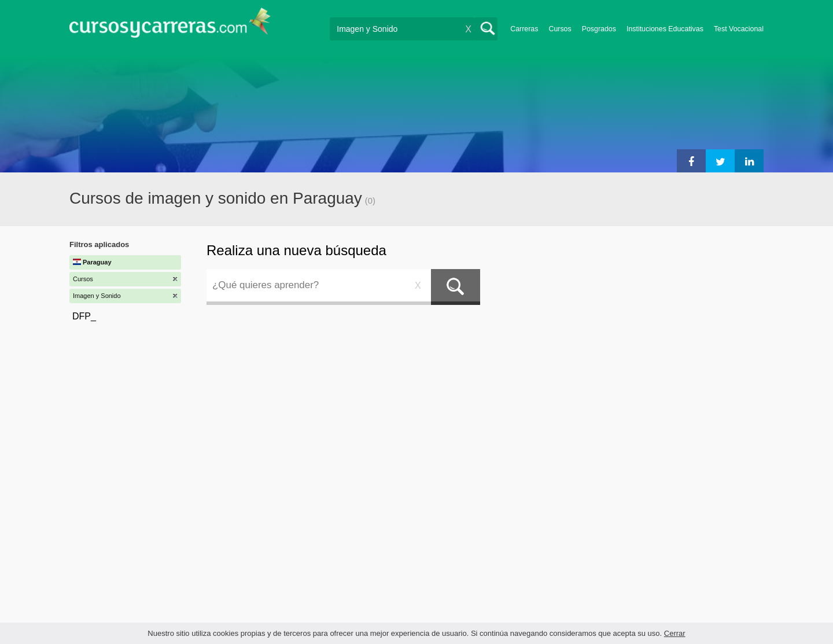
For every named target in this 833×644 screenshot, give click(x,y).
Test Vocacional (739, 29)
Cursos (560, 29)
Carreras (524, 29)
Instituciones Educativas (665, 29)
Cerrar (675, 633)
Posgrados (599, 29)
